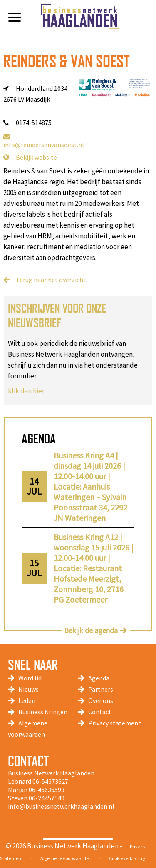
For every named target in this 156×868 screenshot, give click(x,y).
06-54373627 (50, 781)
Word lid (30, 678)
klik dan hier (26, 391)
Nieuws (28, 689)
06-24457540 (47, 798)
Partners (101, 689)
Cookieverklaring (127, 858)
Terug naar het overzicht (51, 280)
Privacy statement (115, 723)
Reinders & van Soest (67, 61)
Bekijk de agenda (91, 630)
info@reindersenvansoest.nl (44, 141)
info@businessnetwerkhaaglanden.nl (61, 806)
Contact (100, 712)
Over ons (101, 700)
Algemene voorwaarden (66, 858)
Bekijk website (30, 157)
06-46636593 (47, 790)
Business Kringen (43, 712)
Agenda (99, 678)
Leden (27, 700)
